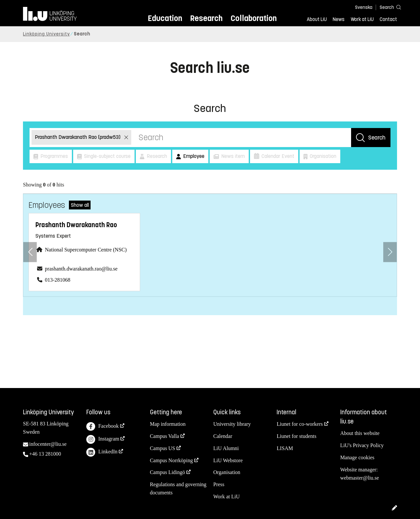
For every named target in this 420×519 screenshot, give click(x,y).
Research (206, 18)
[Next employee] (390, 252)
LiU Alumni (226, 448)
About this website (360, 433)
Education (165, 18)
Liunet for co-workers (300, 424)
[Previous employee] (30, 252)
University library (232, 424)
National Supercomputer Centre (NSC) (86, 250)
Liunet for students (296, 436)
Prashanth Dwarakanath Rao (76, 225)
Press (219, 484)
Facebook (102, 427)
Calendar (223, 436)
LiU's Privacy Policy (362, 445)
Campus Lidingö (168, 472)
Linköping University (46, 34)
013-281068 (58, 280)
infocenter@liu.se (48, 444)
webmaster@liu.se (360, 478)
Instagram (103, 439)
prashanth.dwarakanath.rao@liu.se (81, 269)
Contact (388, 19)
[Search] (387, 7)
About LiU (317, 19)
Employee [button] (193, 156)
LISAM (285, 448)
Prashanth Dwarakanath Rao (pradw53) (78, 137)
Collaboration (254, 18)
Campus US (163, 448)
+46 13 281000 (45, 454)
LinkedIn (102, 452)
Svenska (364, 7)
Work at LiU (362, 19)
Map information (168, 424)
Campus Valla (165, 436)
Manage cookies (357, 457)
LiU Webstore (228, 460)
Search (377, 138)
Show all (80, 205)
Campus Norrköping (171, 460)
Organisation (227, 472)
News (339, 19)
